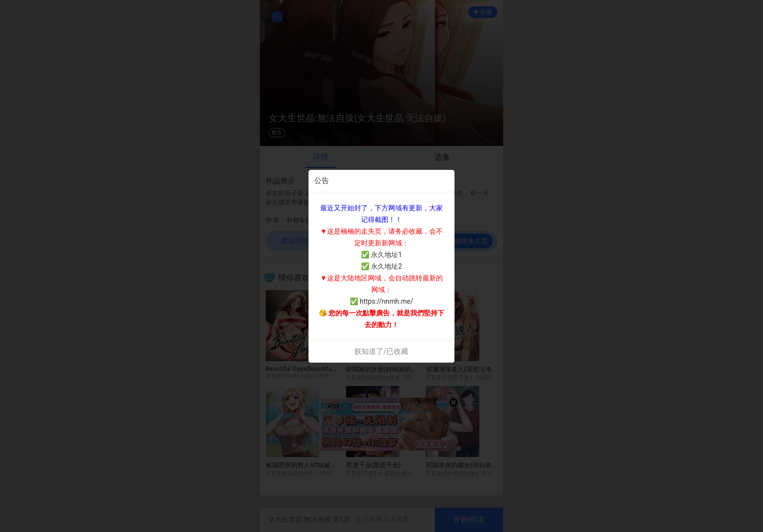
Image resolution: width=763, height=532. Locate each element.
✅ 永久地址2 (381, 266)
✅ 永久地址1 (381, 255)
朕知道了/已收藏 (381, 351)
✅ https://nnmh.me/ (381, 301)
